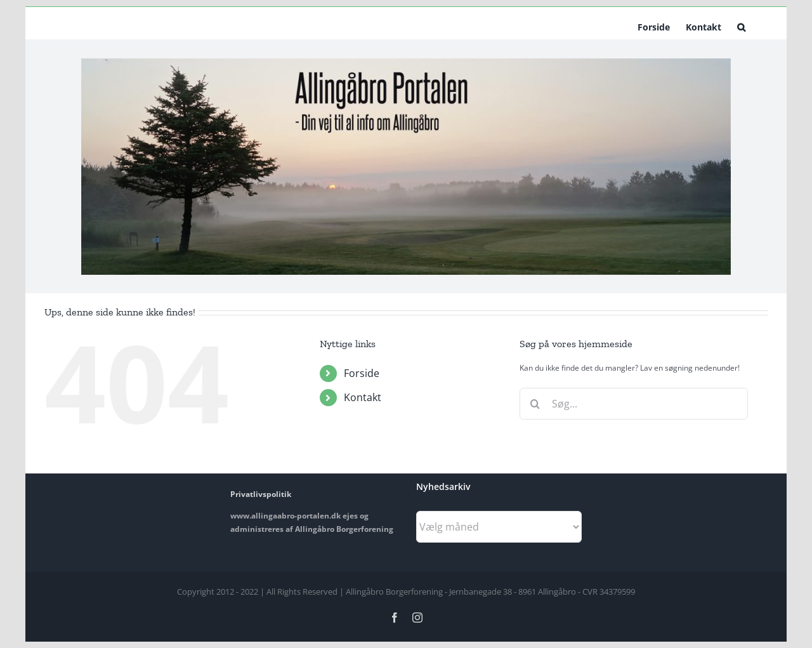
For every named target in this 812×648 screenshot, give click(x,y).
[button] (741, 26)
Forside (362, 373)
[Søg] (535, 404)
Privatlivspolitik (261, 494)
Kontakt (363, 397)
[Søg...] (634, 404)
